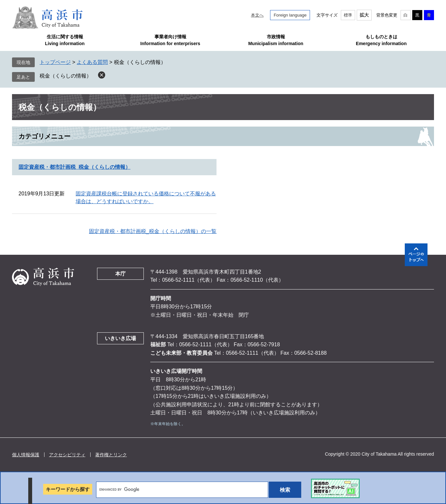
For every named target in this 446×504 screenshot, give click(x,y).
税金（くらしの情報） (66, 76)
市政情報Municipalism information (276, 40)
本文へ (257, 15)
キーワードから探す (68, 489)
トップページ (55, 62)
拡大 (364, 15)
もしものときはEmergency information (381, 40)
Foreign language (290, 15)
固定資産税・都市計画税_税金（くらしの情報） (74, 167)
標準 (348, 15)
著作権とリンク (111, 455)
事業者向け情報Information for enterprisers (170, 40)
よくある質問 (92, 62)
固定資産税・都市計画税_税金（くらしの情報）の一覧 (153, 231)
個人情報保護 (26, 455)
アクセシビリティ (67, 455)
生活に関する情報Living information (65, 40)
